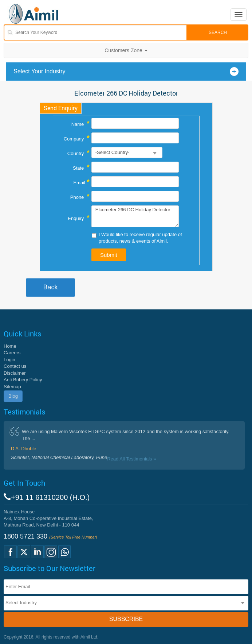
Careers (12, 353)
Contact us (15, 366)
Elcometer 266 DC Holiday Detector (135, 216)
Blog (13, 396)
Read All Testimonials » (131, 459)
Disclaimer (15, 373)
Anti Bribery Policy (23, 380)
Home (10, 346)
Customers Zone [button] (126, 50)
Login (9, 360)
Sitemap (12, 387)
